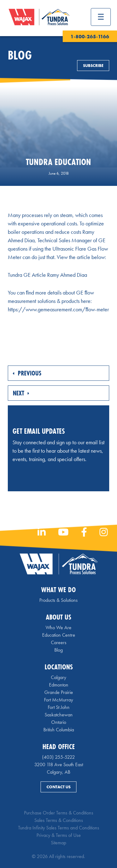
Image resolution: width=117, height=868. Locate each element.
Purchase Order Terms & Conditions (59, 813)
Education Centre (59, 635)
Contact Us (58, 787)
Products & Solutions (58, 600)
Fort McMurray (58, 700)
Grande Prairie (59, 692)
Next (21, 393)
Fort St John (59, 707)
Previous (27, 373)
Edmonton (59, 685)
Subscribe (93, 66)
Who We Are (58, 627)
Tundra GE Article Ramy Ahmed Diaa (47, 275)
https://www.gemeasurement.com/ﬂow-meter (58, 309)
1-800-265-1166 (90, 37)
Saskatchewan (59, 715)
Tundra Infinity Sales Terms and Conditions (59, 828)
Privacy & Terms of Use (59, 835)
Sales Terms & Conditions (59, 820)
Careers (59, 642)
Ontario (59, 722)
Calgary (58, 677)
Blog (58, 650)
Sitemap (58, 843)
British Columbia (59, 730)
